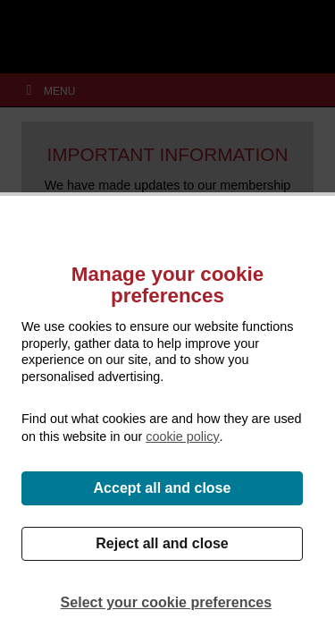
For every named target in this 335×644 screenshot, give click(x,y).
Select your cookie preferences (167, 602)
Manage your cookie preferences (167, 285)
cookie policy (182, 436)
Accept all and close (163, 488)
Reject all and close (162, 543)
